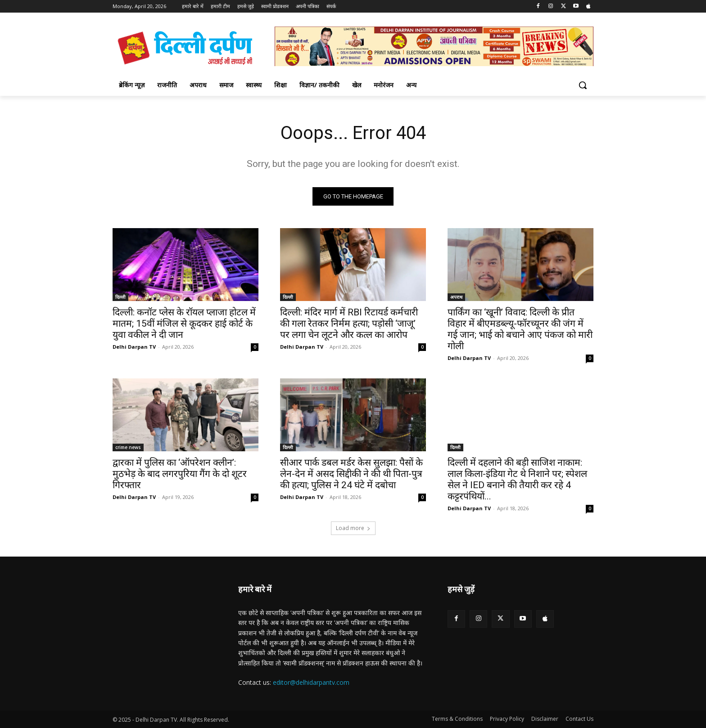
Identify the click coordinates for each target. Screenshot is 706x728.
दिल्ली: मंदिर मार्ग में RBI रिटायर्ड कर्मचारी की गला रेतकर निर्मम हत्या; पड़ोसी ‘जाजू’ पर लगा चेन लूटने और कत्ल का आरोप (349, 324)
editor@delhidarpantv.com (311, 682)
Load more (353, 528)
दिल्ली (120, 297)
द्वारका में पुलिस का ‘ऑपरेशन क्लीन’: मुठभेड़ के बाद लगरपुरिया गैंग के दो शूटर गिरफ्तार (180, 474)
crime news (128, 447)
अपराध (456, 297)
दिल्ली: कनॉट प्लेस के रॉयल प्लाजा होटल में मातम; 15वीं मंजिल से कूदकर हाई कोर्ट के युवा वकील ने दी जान (184, 324)
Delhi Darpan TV (134, 347)
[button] (583, 85)
